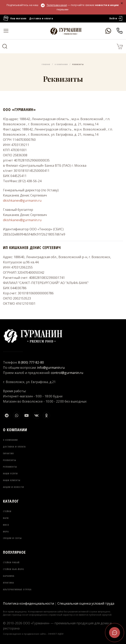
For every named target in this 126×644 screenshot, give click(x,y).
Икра (6, 532)
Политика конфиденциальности (29, 603)
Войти (116, 18)
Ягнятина (8, 583)
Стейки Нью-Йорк (13, 569)
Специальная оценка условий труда (86, 603)
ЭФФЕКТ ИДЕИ (56, 634)
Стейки (7, 511)
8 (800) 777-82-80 (31, 362)
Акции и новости (13, 487)
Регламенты (10, 467)
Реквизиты (10, 460)
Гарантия (8, 453)
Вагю (6, 518)
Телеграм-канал (54, 5)
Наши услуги (10, 473)
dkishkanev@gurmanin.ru (22, 200)
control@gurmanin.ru (67, 373)
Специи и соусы (12, 538)
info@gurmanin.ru (51, 368)
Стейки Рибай (11, 562)
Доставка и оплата (41, 18)
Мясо (6, 525)
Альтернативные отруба (17, 589)
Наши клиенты (12, 480)
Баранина (9, 576)
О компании (10, 440)
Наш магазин (15, 18)
